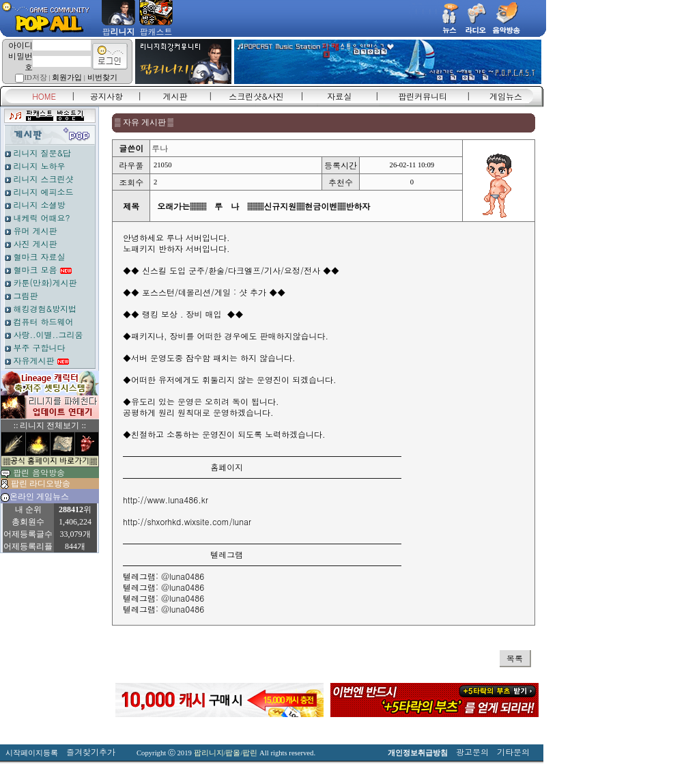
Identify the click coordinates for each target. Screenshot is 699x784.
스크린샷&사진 (256, 96)
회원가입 (67, 78)
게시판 (175, 96)
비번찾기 (102, 78)
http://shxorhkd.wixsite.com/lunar (187, 521)
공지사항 (106, 96)
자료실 (339, 96)
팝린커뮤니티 (423, 96)
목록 (515, 658)
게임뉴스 (506, 96)
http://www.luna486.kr (166, 500)
